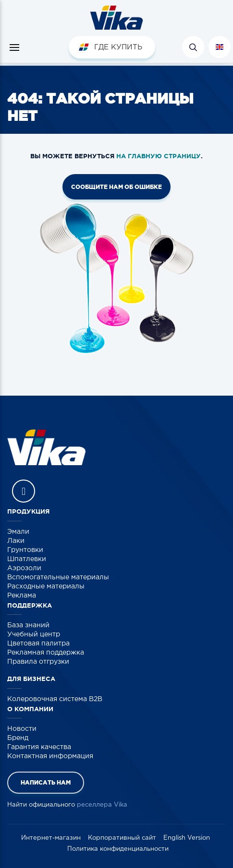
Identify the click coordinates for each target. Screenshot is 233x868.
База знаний (28, 625)
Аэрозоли (24, 568)
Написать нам (46, 782)
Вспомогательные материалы (58, 577)
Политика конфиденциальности (118, 849)
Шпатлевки (27, 559)
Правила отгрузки (38, 662)
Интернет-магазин (51, 838)
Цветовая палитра (38, 644)
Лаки (16, 541)
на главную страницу (159, 156)
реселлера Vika (102, 805)
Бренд (18, 738)
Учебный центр (34, 634)
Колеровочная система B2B (55, 699)
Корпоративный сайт (122, 838)
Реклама (22, 596)
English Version (187, 838)
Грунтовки (25, 550)
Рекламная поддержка (46, 653)
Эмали (18, 532)
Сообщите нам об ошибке (116, 187)
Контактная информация (50, 756)
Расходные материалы (46, 586)
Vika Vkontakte (24, 491)
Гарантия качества (39, 747)
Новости (22, 729)
